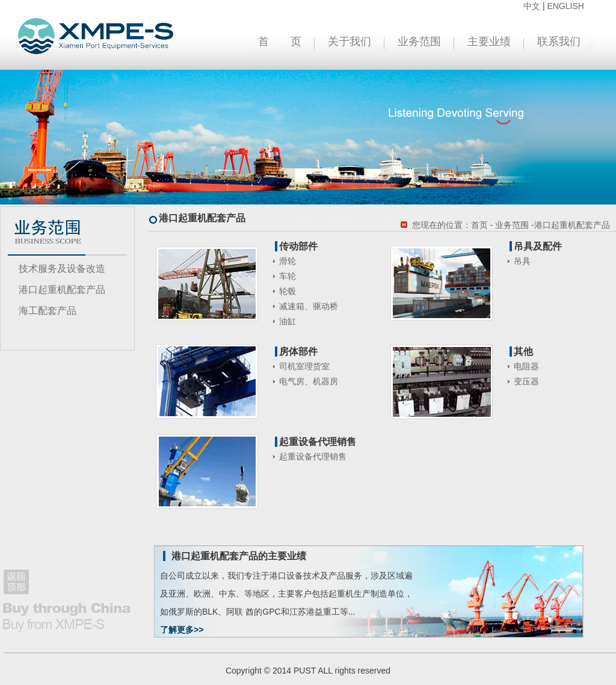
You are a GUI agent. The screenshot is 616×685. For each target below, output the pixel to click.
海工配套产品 (48, 311)
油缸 (288, 321)
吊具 (522, 261)
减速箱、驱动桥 (309, 306)
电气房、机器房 (309, 381)
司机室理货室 (304, 366)
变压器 (526, 381)
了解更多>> (182, 630)
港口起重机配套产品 (62, 290)
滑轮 (288, 261)
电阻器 (526, 366)
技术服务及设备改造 (62, 269)
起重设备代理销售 (313, 456)
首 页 (280, 41)
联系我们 (559, 41)
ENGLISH (565, 6)
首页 (479, 225)
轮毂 (288, 291)
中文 (532, 6)
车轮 (288, 276)
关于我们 (350, 41)
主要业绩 (489, 41)
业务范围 (419, 41)
